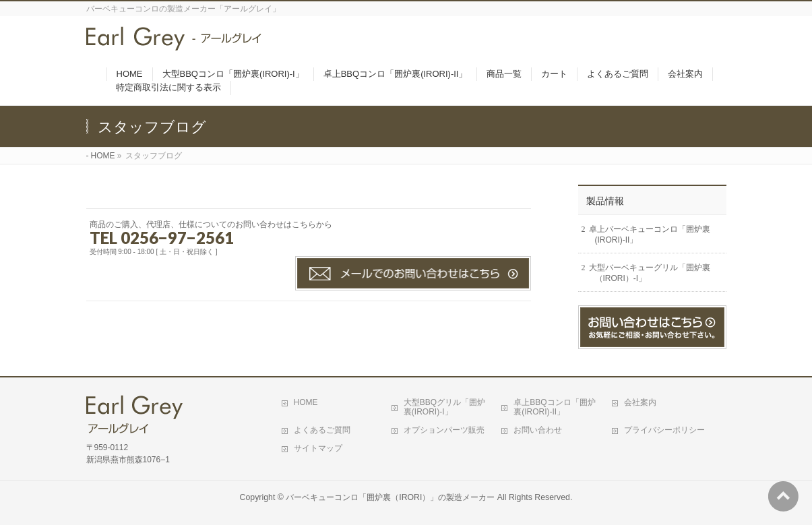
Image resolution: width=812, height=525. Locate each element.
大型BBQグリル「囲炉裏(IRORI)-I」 (444, 407)
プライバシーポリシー (664, 430)
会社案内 (640, 402)
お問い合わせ (538, 430)
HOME (103, 156)
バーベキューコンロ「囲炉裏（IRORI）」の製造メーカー (390, 497)
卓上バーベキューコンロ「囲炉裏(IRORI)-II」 (650, 235)
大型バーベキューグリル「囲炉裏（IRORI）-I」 (650, 273)
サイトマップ (318, 448)
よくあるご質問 (322, 430)
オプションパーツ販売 (444, 430)
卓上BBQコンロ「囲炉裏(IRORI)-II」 (554, 407)
